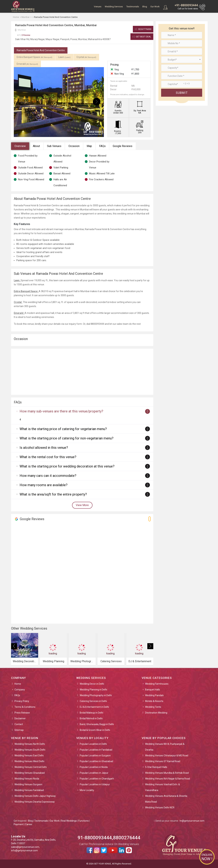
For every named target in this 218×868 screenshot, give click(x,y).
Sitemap (19, 730)
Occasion (74, 146)
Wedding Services (114, 7)
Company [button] (20, 690)
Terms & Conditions (25, 707)
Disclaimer (20, 718)
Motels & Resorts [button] (154, 701)
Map (89, 146)
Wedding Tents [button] (153, 707)
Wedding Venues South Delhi (30, 750)
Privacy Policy (22, 701)
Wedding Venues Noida (27, 779)
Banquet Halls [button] (153, 690)
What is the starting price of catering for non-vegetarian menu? (67, 438)
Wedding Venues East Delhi (29, 756)
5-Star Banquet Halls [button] (156, 767)
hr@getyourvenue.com (192, 821)
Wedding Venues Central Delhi (31, 767)
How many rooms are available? (44, 485)
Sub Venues (54, 146)
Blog (145, 7)
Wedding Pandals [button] (154, 695)
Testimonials (133, 7)
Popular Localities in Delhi (93, 744)
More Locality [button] (87, 790)
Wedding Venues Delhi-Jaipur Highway (35, 796)
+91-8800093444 (186, 5)
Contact (19, 724)
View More (82, 505)
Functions (84, 821)
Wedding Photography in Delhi (96, 695)
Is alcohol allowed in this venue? (44, 448)
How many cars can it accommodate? (48, 476)
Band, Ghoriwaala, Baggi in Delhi (97, 724)
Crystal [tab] (86, 57)
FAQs (102, 146)
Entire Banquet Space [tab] (34, 57)
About (36, 146)
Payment (19, 824)
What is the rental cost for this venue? (48, 457)
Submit (182, 93)
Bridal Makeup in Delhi (91, 713)
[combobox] (182, 60)
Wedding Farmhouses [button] (157, 684)
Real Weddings (69, 821)
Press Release (22, 713)
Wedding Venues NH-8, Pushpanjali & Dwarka (165, 747)
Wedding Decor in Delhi (92, 684)
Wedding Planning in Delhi (93, 690)
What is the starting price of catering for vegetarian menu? (63, 429)
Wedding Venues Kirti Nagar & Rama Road (168, 779)
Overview (20, 146)
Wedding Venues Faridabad (29, 790)
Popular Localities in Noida (94, 767)
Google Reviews (123, 146)
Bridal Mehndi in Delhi (91, 718)
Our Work (155, 7)
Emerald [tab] (27, 64)
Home (18, 684)
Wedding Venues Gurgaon (28, 784)
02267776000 (143, 29)
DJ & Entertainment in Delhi (94, 707)
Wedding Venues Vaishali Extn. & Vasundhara (162, 787)
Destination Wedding (156, 713)
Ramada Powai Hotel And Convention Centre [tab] (41, 50)
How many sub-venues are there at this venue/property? (61, 411)
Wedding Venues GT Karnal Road (163, 761)
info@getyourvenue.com (24, 850)
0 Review (24, 35)
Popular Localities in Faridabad (96, 750)
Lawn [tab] (64, 57)
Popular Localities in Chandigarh (97, 779)
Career (29, 824)
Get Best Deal (142, 37)
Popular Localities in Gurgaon (95, 756)
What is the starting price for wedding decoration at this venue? (67, 466)
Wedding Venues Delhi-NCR (160, 808)
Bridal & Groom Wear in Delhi (95, 730)
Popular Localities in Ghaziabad (96, 761)
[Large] (182, 84)
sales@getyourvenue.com (25, 847)
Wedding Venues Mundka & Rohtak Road (167, 773)
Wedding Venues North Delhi (30, 744)
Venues (98, 7)
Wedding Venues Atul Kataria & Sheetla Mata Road (166, 799)
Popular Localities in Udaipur (95, 784)
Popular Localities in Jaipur (94, 773)
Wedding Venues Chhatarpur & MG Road (167, 756)
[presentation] (21, 102)
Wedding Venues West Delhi (29, 761)
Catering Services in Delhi (93, 701)
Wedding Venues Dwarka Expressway (35, 802)
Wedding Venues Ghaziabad (30, 773)
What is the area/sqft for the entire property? (53, 494)
